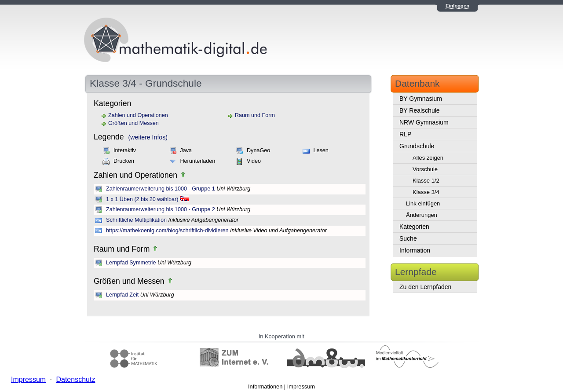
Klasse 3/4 (426, 192)
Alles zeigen (428, 158)
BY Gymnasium (421, 99)
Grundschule (417, 146)
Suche (408, 238)
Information (415, 250)
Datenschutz (75, 379)
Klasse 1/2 (426, 181)
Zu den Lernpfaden (425, 287)
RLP (405, 134)
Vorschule (425, 169)
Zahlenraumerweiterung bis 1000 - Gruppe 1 (161, 189)
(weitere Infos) (148, 137)
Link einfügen (423, 203)
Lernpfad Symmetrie (131, 263)
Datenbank (417, 83)
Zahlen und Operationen (138, 115)
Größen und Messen (133, 123)
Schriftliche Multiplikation (136, 220)
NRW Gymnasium (424, 122)
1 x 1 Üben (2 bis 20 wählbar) (142, 199)
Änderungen (422, 215)
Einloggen (457, 6)
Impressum (301, 387)
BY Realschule (420, 110)
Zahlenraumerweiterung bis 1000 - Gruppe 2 (161, 209)
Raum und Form (255, 115)
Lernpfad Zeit (122, 295)
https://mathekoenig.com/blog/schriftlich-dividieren (167, 231)
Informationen (265, 387)
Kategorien (414, 227)
